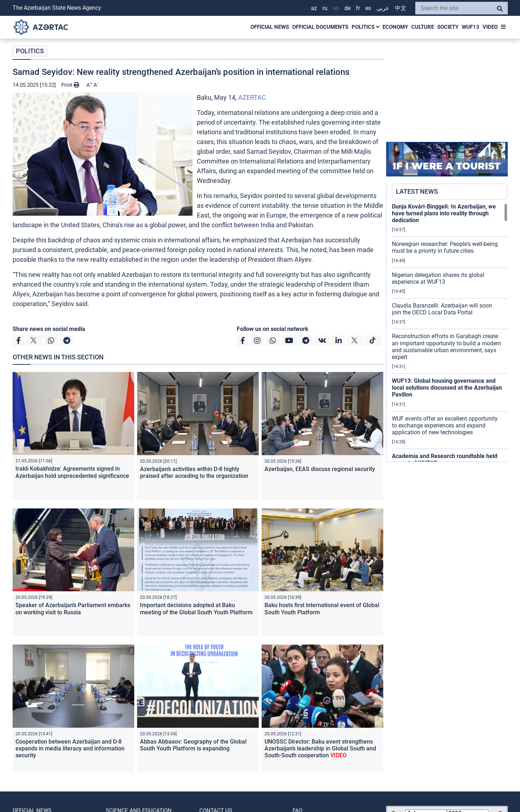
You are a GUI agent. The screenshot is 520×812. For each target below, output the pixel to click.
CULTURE (423, 27)
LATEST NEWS (417, 191)
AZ (314, 8)
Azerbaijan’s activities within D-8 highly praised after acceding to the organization (194, 472)
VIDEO (490, 27)
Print (70, 85)
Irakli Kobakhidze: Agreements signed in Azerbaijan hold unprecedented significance (72, 472)
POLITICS (365, 27)
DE (347, 8)
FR (358, 8)
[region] (450, 332)
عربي (383, 8)
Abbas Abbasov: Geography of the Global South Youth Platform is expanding (193, 745)
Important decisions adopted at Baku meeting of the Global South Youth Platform (196, 609)
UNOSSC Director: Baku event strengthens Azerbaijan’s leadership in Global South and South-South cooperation (320, 748)
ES (368, 8)
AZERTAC (252, 97)
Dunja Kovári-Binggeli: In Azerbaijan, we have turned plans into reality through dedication (444, 213)
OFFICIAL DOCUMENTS (320, 27)
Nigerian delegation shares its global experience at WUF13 (438, 278)
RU (325, 8)
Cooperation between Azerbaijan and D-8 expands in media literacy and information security (70, 748)
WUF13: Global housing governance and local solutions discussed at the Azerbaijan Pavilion (447, 388)
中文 (401, 8)
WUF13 (471, 27)
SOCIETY (448, 27)
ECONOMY (395, 27)
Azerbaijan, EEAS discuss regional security (320, 469)
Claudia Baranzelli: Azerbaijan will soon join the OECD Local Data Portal (442, 309)
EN (336, 8)
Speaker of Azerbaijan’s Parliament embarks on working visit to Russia (73, 609)
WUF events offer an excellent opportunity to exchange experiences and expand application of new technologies (445, 425)
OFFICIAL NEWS (270, 27)
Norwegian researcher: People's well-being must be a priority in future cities (445, 247)
